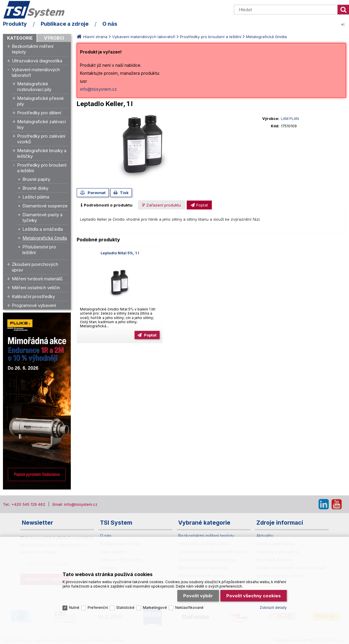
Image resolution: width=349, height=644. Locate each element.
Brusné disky (35, 188)
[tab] (107, 205)
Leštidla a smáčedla (43, 229)
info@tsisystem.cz (98, 89)
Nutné (74, 608)
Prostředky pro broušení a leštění (42, 168)
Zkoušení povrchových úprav (35, 267)
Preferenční (98, 608)
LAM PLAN (290, 119)
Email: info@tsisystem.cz (75, 504)
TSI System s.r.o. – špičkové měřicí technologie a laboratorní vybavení (37, 10)
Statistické (125, 608)
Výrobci (54, 38)
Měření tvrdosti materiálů (37, 279)
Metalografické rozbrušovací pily (34, 87)
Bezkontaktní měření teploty (33, 49)
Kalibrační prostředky (33, 296)
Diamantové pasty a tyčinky (42, 217)
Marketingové (155, 608)
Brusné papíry (36, 179)
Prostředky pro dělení (39, 113)
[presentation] (107, 205)
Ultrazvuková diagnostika (37, 61)
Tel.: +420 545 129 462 (24, 504)
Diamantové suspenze (45, 206)
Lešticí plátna (36, 197)
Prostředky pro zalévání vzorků (41, 139)
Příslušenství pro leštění (39, 250)
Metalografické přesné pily (40, 101)
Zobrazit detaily (273, 608)
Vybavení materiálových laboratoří (36, 72)
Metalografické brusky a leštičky (42, 153)
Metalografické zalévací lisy (41, 124)
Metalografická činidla (45, 238)
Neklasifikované (189, 608)
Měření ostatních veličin (36, 288)
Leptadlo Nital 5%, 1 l (120, 253)
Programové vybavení (34, 305)
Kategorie (20, 38)
